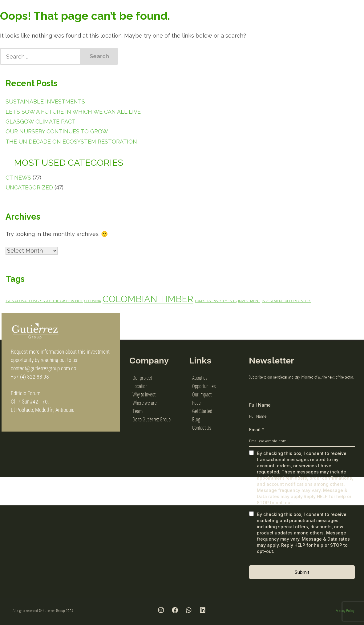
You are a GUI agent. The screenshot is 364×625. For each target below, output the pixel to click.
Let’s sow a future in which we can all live (73, 112)
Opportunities (204, 386)
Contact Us (202, 428)
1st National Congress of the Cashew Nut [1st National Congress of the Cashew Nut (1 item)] (44, 301)
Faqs (196, 403)
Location (140, 386)
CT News (18, 178)
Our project (142, 378)
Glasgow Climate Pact (40, 122)
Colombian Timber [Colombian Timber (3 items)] (148, 299)
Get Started (202, 411)
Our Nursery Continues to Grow (57, 131)
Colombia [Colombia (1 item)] (93, 301)
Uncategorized (29, 187)
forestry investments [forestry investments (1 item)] (216, 301)
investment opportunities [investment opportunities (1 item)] (287, 301)
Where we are (145, 403)
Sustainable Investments (45, 101)
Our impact (202, 394)
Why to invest (144, 394)
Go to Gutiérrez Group (152, 419)
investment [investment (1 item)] (249, 301)
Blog (196, 419)
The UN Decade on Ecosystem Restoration (71, 142)
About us (200, 378)
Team (138, 411)
